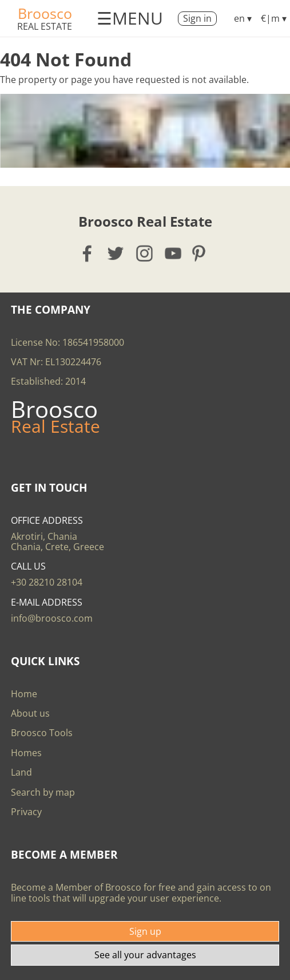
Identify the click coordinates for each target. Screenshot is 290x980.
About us (30, 713)
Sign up (145, 931)
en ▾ (243, 18)
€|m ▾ (274, 18)
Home (24, 694)
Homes (26, 753)
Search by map (43, 792)
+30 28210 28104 (47, 582)
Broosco (45, 13)
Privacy (26, 812)
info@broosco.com (52, 618)
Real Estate (45, 26)
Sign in (197, 18)
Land (21, 772)
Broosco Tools (42, 733)
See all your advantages (145, 955)
